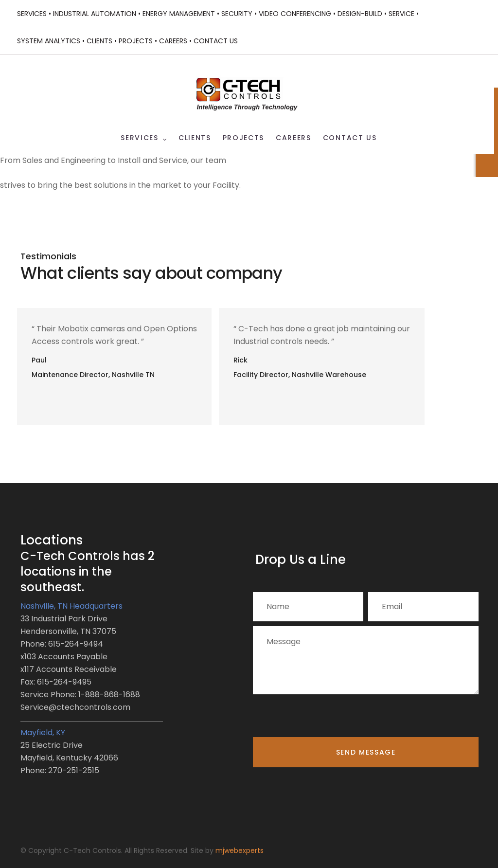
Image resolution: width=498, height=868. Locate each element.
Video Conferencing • (297, 14)
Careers (293, 138)
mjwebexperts (240, 850)
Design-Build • (362, 14)
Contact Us (216, 41)
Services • (34, 14)
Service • (404, 14)
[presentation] (327, 718)
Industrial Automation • (97, 14)
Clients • (102, 41)
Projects (243, 138)
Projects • (138, 41)
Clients (195, 138)
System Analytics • (51, 41)
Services (139, 138)
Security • (239, 14)
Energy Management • (181, 14)
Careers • (175, 41)
